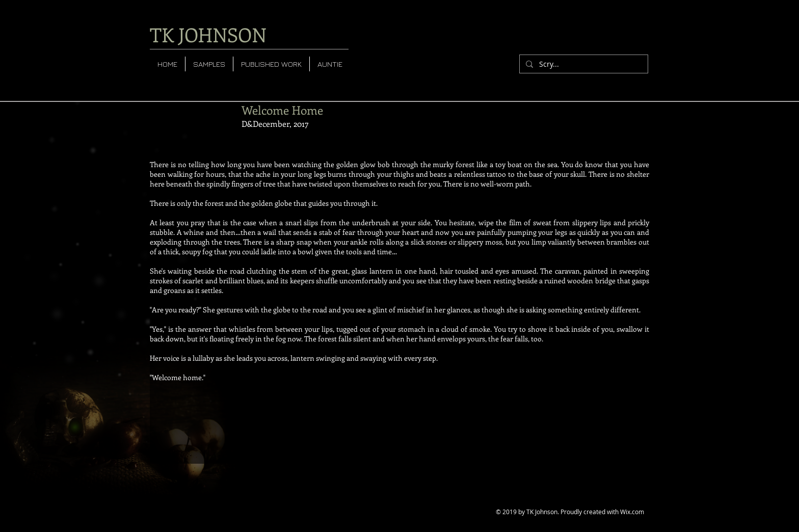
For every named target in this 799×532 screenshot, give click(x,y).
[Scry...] (583, 64)
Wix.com (632, 512)
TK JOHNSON (208, 34)
